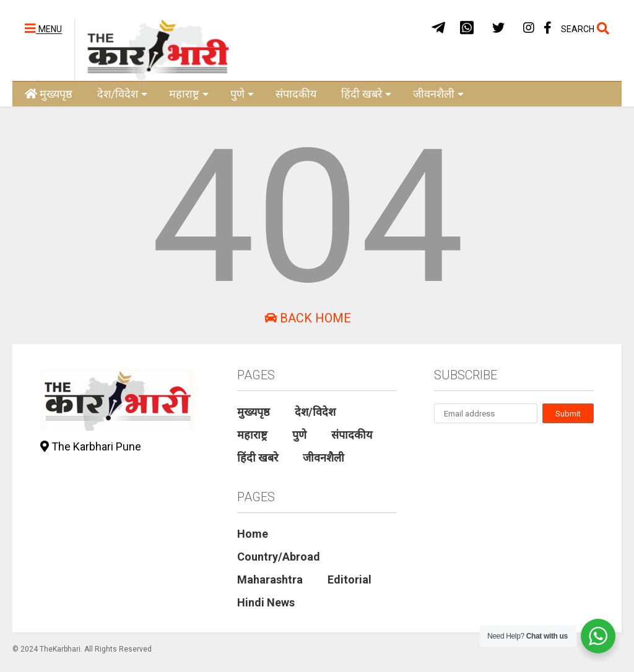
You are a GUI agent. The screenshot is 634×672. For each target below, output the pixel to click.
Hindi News (266, 602)
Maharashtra (270, 579)
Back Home (308, 318)
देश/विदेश (122, 94)
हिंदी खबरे (366, 94)
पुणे (242, 94)
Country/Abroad (279, 557)
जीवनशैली (438, 94)
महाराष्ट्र (189, 94)
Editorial (350, 579)
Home (253, 534)
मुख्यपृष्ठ (49, 94)
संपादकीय (296, 94)
